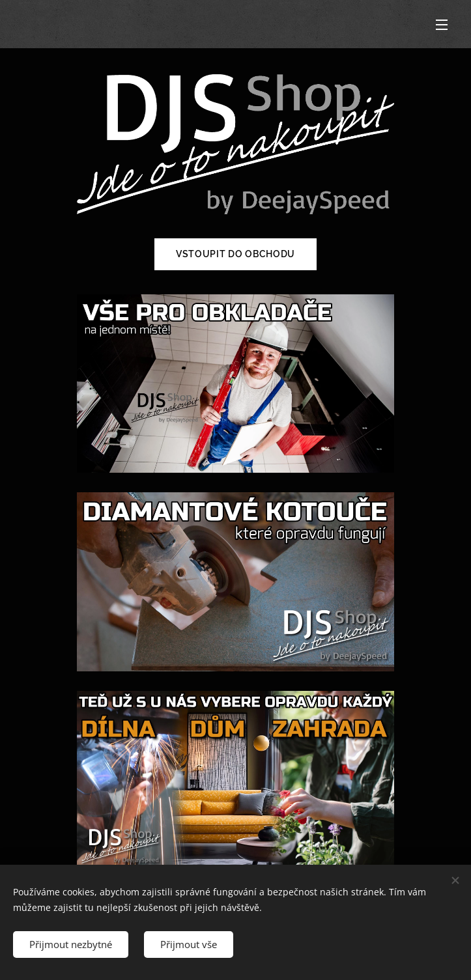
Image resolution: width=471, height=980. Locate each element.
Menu (442, 25)
